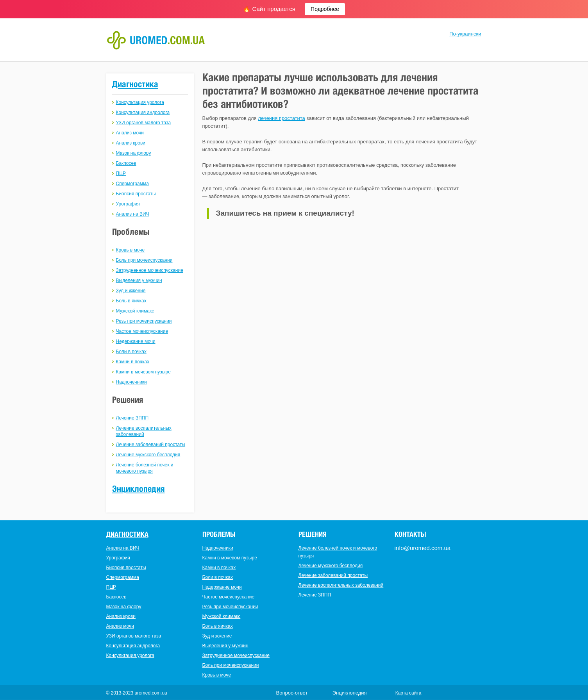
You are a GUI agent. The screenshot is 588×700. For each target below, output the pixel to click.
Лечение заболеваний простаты (151, 445)
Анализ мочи (130, 133)
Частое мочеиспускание (142, 331)
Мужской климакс (135, 311)
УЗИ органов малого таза (144, 123)
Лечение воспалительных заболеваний (341, 585)
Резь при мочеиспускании (144, 321)
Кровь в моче (130, 250)
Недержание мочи (136, 341)
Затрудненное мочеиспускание (150, 270)
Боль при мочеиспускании (144, 260)
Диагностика (135, 84)
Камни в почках (133, 362)
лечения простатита (281, 118)
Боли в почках (131, 352)
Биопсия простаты (136, 194)
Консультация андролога (143, 112)
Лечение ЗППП (132, 418)
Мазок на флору (134, 153)
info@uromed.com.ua (423, 548)
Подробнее (325, 9)
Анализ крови (131, 143)
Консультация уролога (140, 102)
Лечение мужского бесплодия (148, 455)
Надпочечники (131, 382)
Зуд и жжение (131, 291)
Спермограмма (132, 184)
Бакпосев (126, 163)
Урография (128, 204)
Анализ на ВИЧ (133, 214)
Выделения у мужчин (139, 280)
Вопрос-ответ (292, 693)
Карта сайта (408, 693)
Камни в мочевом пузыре (143, 372)
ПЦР (121, 173)
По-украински (465, 34)
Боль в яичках (131, 301)
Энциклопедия (139, 489)
